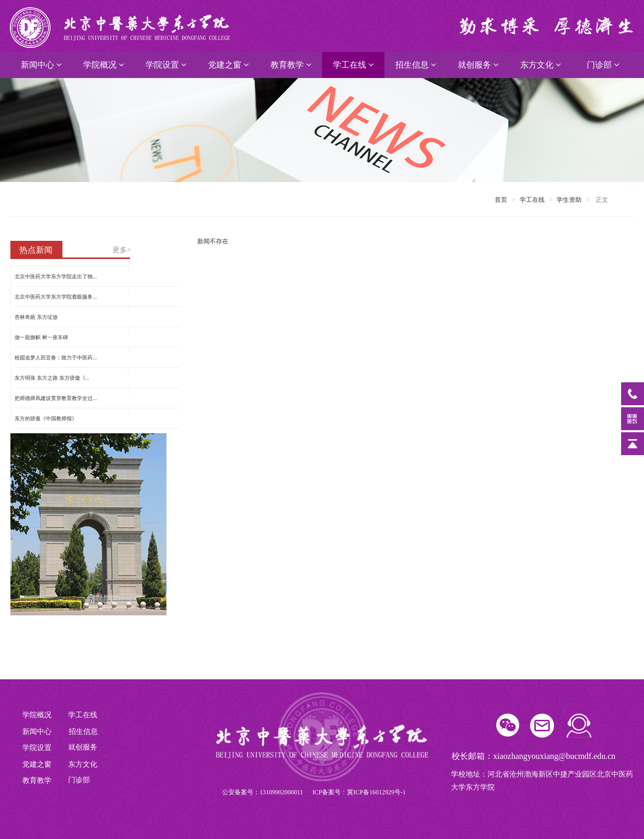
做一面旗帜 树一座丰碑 (41, 337)
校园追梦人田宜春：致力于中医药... (56, 358)
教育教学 (291, 65)
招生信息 (416, 65)
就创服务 (478, 65)
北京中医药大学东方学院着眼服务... (56, 297)
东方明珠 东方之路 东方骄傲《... (52, 378)
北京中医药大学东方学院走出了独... (56, 276)
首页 (501, 200)
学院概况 (104, 65)
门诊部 (603, 65)
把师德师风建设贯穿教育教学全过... (56, 398)
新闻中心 (41, 65)
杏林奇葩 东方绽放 (36, 317)
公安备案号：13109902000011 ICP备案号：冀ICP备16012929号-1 (314, 792)
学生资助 (569, 200)
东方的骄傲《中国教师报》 (46, 418)
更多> (122, 250)
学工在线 (353, 65)
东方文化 (540, 65)
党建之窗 (228, 65)
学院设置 (166, 65)
